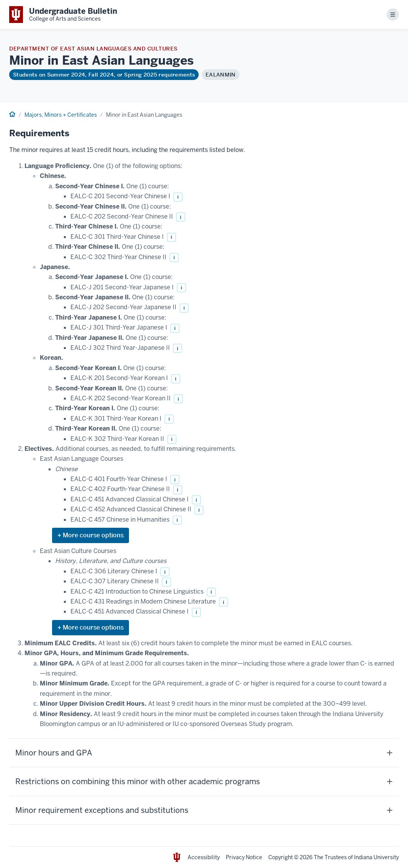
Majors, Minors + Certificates (61, 115)
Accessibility (204, 857)
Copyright (281, 857)
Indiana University (376, 857)
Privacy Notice (244, 857)
